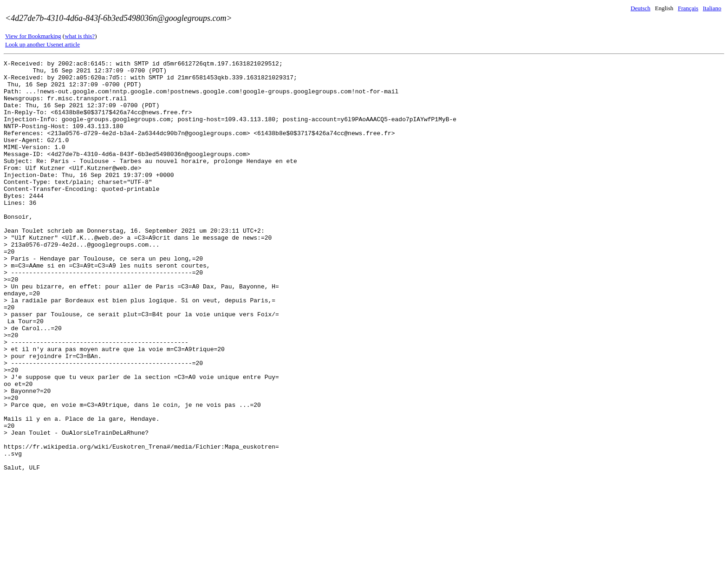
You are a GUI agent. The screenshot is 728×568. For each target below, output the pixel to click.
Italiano (712, 8)
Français (688, 8)
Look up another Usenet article (42, 44)
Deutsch (640, 8)
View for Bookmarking (33, 36)
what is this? (80, 36)
